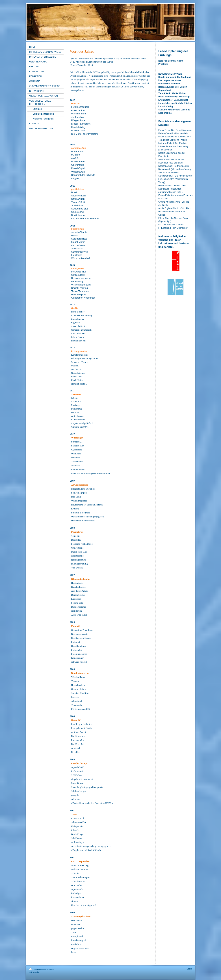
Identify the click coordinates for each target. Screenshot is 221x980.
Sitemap (50, 969)
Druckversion (37, 969)
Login (189, 969)
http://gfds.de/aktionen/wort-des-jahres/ (95, 62)
